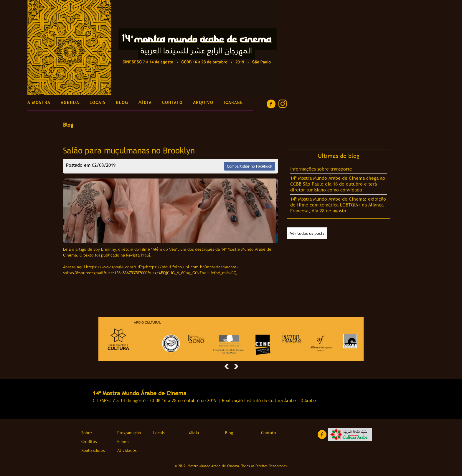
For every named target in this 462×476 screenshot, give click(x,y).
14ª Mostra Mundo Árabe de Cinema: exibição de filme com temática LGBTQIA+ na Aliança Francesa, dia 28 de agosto (338, 205)
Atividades (127, 450)
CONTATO (172, 103)
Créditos (89, 442)
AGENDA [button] (70, 103)
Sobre (87, 433)
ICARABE (233, 103)
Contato (269, 433)
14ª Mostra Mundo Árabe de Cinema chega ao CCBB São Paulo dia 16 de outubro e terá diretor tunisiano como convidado (338, 184)
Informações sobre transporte (321, 169)
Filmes (123, 442)
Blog (229, 433)
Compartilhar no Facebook (250, 166)
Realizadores (93, 450)
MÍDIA (145, 103)
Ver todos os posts (307, 233)
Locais (159, 433)
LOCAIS (98, 103)
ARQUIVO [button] (203, 103)
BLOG (122, 103)
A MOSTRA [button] (39, 103)
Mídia (194, 433)
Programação (129, 433)
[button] (227, 365)
